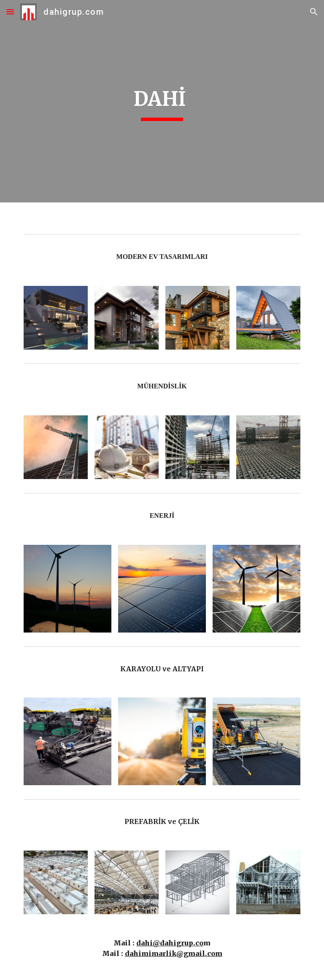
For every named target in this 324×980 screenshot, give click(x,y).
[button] (10, 12)
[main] (162, 101)
